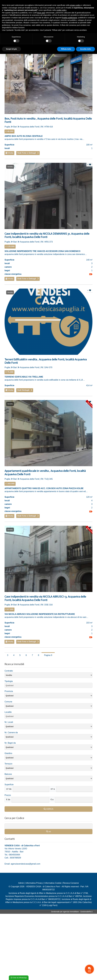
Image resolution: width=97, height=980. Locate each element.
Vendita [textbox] (9, 675)
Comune (8, 702)
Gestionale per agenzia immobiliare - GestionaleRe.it (72, 912)
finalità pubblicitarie (70, 18)
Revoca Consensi (71, 883)
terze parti (41, 13)
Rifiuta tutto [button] (66, 49)
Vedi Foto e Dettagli (27, 153)
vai (48, 832)
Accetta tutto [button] (86, 49)
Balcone (8, 774)
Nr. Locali (9, 722)
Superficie (9, 785)
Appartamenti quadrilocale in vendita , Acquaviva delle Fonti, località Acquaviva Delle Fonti (45, 473)
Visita (9, 153)
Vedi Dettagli (23, 390)
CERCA (48, 809)
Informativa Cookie (53, 883)
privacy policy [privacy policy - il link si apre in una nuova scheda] (75, 5)
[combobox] (48, 675)
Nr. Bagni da (10, 743)
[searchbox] (49, 686)
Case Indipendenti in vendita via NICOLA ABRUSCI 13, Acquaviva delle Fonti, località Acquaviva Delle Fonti (45, 598)
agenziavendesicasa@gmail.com (26, 864)
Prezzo (8, 795)
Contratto (9, 671)
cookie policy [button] (61, 10)
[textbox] (48, 696)
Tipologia (9, 681)
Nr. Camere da (11, 732)
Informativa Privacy (34, 883)
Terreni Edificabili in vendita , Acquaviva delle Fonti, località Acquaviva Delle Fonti (46, 361)
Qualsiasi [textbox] (10, 726)
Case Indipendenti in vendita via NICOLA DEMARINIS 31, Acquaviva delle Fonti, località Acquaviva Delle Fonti (47, 235)
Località (8, 712)
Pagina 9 (48, 655)
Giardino (8, 753)
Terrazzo (8, 764)
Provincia (9, 691)
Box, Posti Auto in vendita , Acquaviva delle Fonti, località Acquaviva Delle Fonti (48, 120)
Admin (21, 883)
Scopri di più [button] (11, 49)
